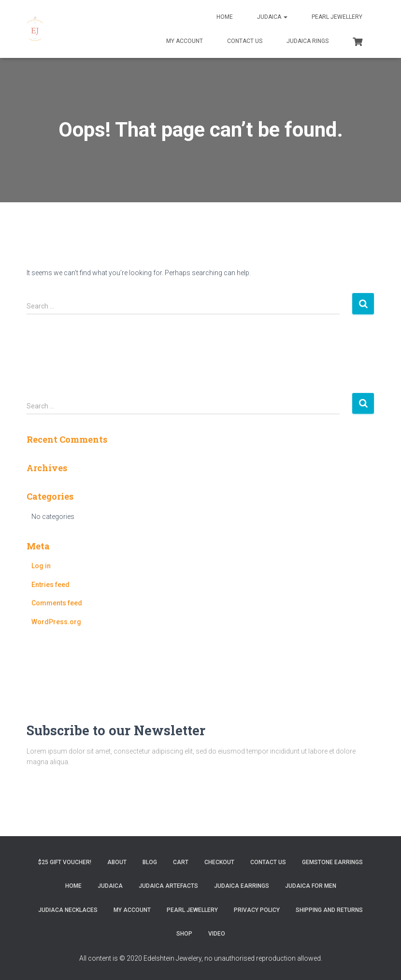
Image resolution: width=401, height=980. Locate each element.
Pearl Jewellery (337, 17)
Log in (41, 566)
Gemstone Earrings (332, 862)
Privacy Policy (257, 910)
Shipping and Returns (329, 910)
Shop (184, 934)
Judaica (272, 17)
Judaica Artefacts (168, 886)
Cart (181, 862)
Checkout (219, 862)
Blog (150, 862)
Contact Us (245, 41)
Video (217, 934)
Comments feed (57, 603)
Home (225, 17)
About (117, 862)
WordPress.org (56, 622)
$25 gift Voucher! (65, 862)
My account (185, 41)
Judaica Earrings (242, 886)
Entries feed (50, 585)
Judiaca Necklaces (68, 910)
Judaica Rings (308, 41)
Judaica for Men (311, 886)
